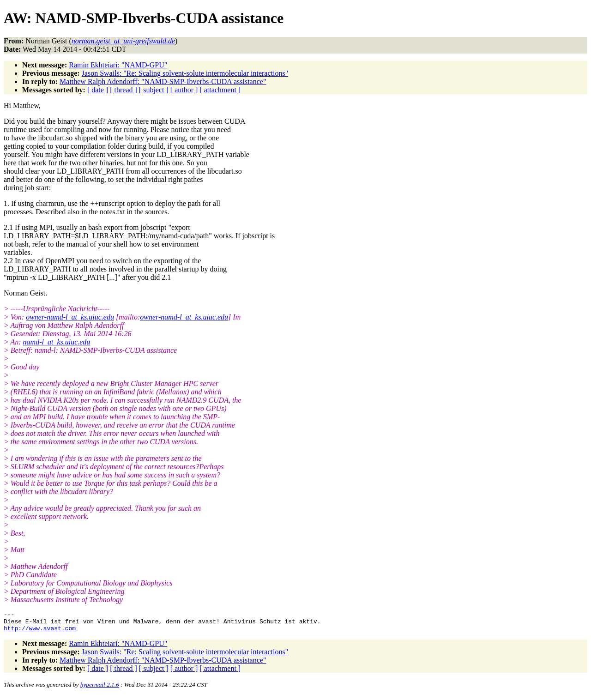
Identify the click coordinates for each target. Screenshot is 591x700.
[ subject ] (154, 90)
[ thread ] (124, 90)
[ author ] (184, 90)
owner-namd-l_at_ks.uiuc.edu (70, 317)
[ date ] (98, 90)
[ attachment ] (220, 90)
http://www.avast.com (40, 632)
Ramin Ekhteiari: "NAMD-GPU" (118, 65)
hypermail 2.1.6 (100, 689)
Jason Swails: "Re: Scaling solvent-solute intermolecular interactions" (185, 73)
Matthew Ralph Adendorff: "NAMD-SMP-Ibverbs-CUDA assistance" (163, 81)
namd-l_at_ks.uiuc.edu (57, 342)
